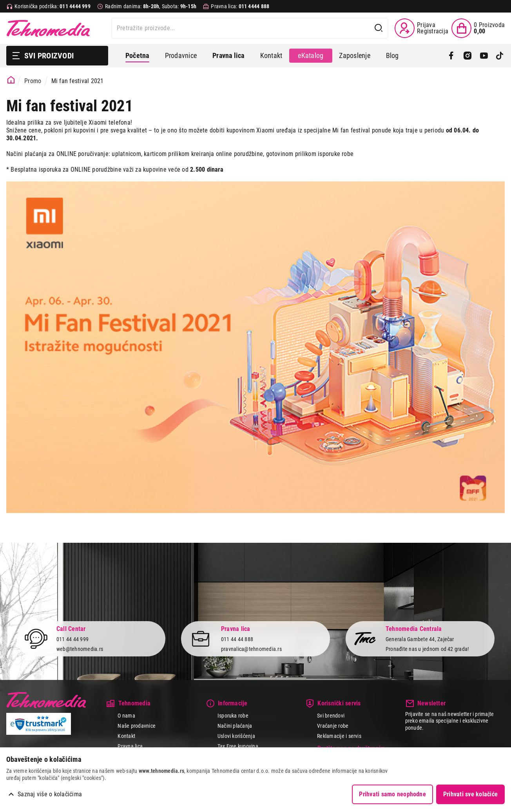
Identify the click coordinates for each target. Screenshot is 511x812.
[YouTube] (484, 56)
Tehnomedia (48, 28)
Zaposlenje (354, 55)
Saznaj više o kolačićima (50, 794)
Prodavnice (181, 55)
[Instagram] (467, 56)
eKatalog (311, 55)
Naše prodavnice (137, 726)
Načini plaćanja (235, 726)
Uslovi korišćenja (236, 736)
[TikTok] (500, 56)
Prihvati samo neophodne (392, 794)
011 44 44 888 (237, 639)
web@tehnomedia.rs (80, 649)
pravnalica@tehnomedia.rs (251, 649)
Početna (137, 55)
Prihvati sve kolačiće (470, 794)
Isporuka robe (233, 716)
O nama (126, 716)
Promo (33, 81)
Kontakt (271, 55)
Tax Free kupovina (238, 746)
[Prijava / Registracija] (421, 28)
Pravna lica (130, 746)
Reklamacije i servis (339, 736)
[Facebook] (451, 56)
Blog (392, 55)
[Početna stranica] (11, 80)
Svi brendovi (331, 716)
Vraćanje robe (333, 726)
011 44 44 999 (72, 639)
